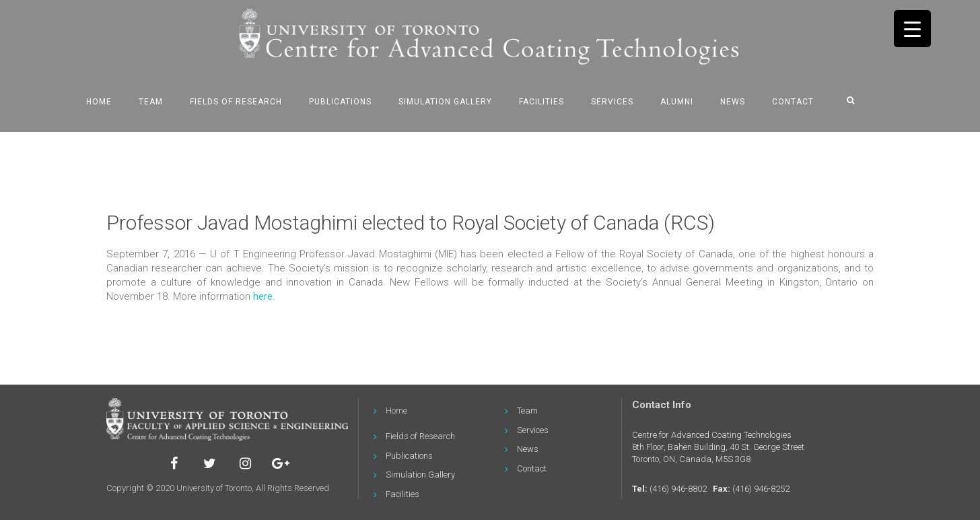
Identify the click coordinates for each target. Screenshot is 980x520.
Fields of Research (236, 102)
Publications (340, 102)
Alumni (677, 102)
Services (612, 102)
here (263, 296)
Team (151, 102)
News (733, 102)
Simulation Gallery (445, 102)
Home (99, 102)
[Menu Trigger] (912, 29)
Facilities (541, 102)
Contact (793, 102)
